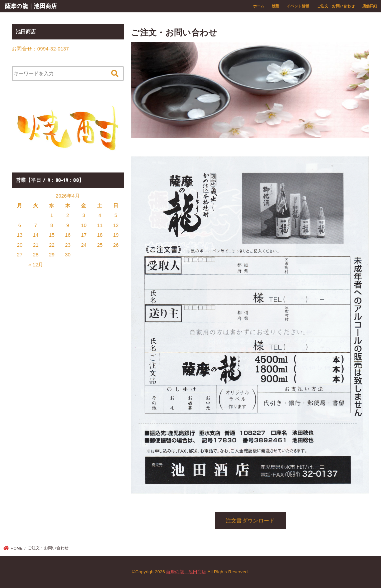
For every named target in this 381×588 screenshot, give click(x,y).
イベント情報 (298, 6)
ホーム (259, 6)
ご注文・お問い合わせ (336, 6)
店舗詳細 (370, 6)
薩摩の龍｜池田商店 (31, 6)
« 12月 (36, 265)
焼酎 (276, 6)
